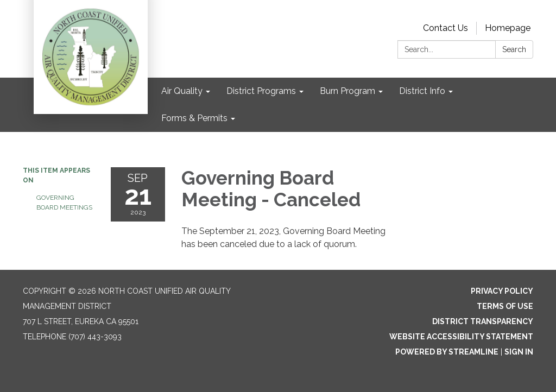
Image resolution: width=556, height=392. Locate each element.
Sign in (519, 352)
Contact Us (446, 28)
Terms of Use (505, 306)
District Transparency (483, 321)
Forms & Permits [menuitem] (194, 118)
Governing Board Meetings (64, 203)
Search (514, 49)
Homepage (508, 28)
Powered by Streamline (447, 352)
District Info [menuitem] (422, 91)
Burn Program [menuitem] (347, 91)
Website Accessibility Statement (461, 337)
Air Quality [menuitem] (182, 91)
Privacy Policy (502, 291)
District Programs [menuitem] (261, 91)
